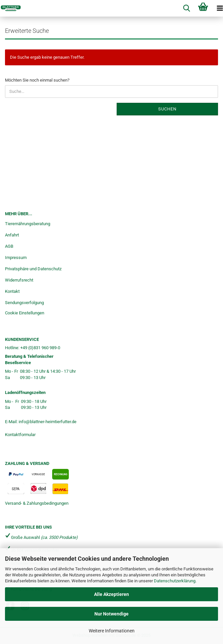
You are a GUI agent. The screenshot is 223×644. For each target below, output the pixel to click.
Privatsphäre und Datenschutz (33, 269)
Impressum (16, 258)
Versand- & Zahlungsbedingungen (37, 503)
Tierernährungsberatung (28, 224)
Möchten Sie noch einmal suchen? (37, 80)
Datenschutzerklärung (175, 581)
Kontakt (12, 291)
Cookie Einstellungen (25, 313)
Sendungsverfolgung (24, 303)
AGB (9, 246)
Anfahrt (12, 235)
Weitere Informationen (112, 631)
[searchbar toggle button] (186, 8)
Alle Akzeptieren (111, 594)
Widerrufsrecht (19, 280)
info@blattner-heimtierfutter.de (48, 422)
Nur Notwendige (111, 614)
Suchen (167, 109)
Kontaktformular (20, 435)
